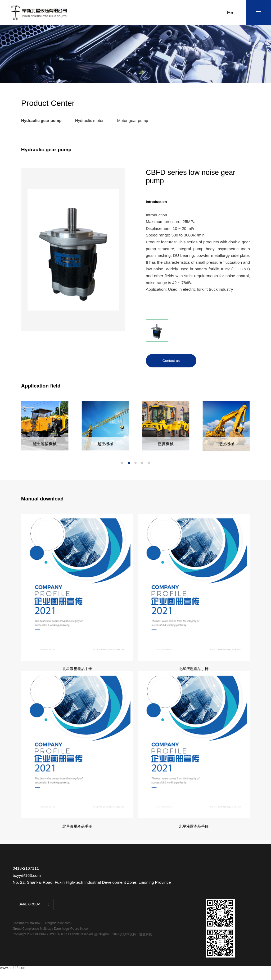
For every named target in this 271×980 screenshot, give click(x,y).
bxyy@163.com (27, 886)
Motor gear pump (133, 121)
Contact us (171, 361)
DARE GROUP (29, 915)
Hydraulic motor (89, 121)
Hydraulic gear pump (41, 121)
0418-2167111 (26, 879)
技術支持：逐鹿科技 (138, 945)
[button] (122, 463)
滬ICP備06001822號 (109, 945)
